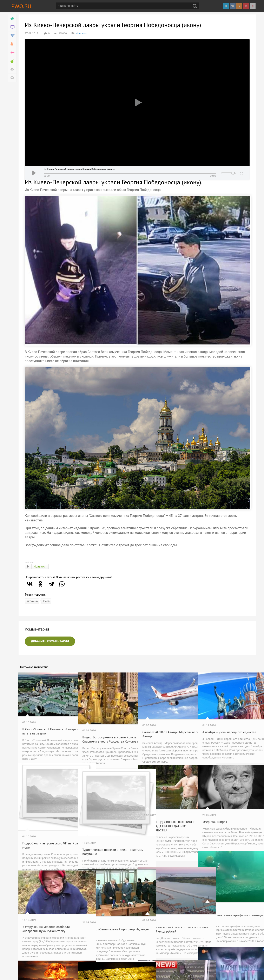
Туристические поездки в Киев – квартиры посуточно (106, 834)
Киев (46, 601)
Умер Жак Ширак (215, 810)
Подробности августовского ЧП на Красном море (45, 827)
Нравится (40, 566)
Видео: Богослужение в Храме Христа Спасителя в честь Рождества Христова (104, 728)
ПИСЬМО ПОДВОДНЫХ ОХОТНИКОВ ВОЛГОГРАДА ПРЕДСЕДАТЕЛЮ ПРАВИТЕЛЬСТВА (162, 816)
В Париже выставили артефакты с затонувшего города (227, 904)
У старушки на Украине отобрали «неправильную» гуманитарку (46, 917)
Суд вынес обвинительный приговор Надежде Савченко (104, 919)
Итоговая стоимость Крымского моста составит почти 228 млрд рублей (165, 919)
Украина (32, 601)
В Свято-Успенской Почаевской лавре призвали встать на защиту (47, 720)
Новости (81, 33)
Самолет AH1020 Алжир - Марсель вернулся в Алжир (162, 722)
